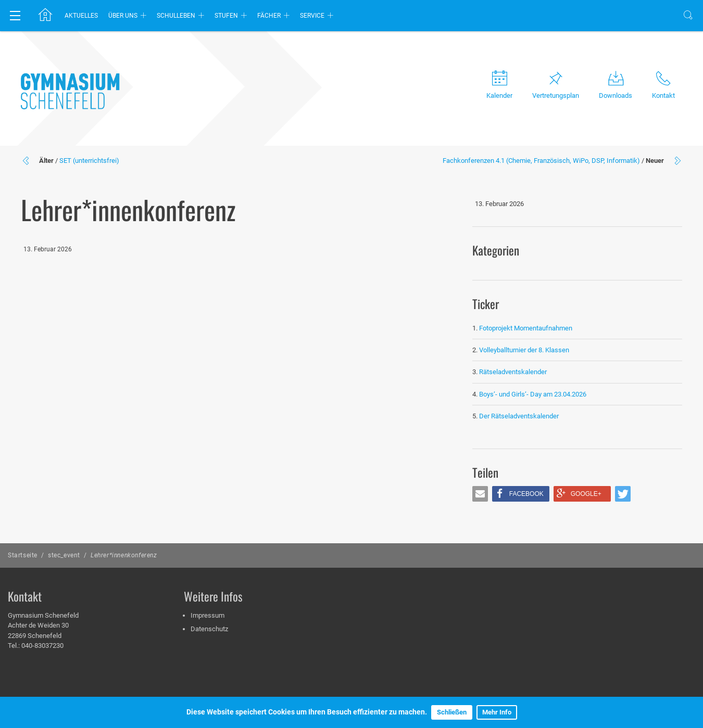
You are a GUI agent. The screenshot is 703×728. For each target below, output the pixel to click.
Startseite (23, 555)
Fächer (269, 16)
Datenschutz (209, 629)
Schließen (452, 712)
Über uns (123, 16)
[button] (480, 494)
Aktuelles (81, 16)
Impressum (208, 615)
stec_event (64, 555)
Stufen (226, 16)
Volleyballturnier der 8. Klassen (524, 350)
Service (312, 16)
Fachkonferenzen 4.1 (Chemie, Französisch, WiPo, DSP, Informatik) (541, 161)
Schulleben (176, 16)
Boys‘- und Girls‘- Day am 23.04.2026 (533, 394)
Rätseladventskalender (513, 372)
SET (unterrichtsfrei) (89, 161)
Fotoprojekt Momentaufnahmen (526, 328)
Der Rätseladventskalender (519, 416)
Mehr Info (497, 712)
